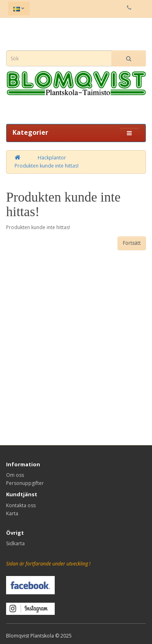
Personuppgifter (25, 483)
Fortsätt (132, 243)
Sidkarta (15, 543)
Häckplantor (52, 158)
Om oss (15, 475)
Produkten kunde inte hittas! (47, 166)
